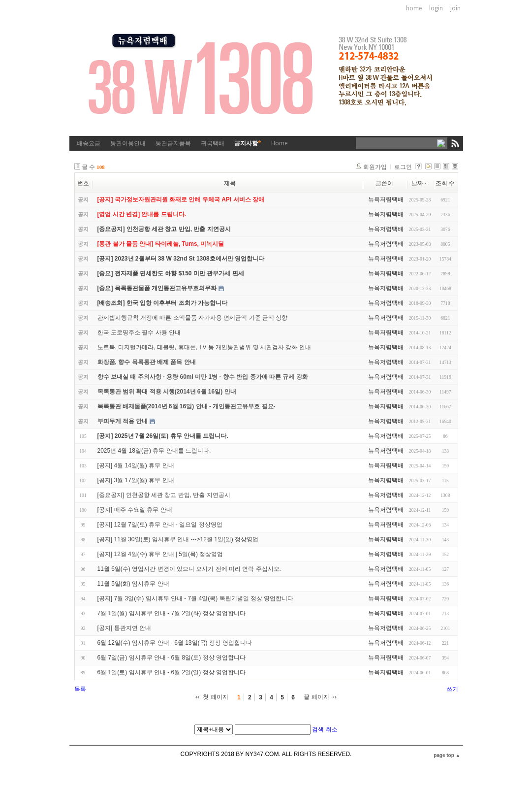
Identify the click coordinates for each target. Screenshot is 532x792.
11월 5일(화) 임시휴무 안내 (133, 584)
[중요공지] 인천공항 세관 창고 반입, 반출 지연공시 (164, 495)
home (414, 8)
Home (279, 143)
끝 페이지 (316, 697)
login (436, 8)
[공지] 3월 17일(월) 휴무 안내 (136, 480)
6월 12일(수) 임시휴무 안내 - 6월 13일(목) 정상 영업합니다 (175, 643)
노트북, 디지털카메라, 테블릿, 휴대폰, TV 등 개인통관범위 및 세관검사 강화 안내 (204, 347)
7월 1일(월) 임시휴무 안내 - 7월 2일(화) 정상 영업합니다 (172, 613)
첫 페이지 (215, 697)
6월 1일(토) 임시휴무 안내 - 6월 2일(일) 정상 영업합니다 (172, 672)
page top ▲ (447, 755)
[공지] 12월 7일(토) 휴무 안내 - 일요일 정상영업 (160, 525)
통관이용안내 (128, 143)
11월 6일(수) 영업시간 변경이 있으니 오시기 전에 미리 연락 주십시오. (189, 569)
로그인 (403, 167)
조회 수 (445, 183)
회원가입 (375, 167)
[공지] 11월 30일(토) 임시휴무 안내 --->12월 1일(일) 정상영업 (178, 539)
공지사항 (248, 143)
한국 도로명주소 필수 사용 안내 (139, 332)
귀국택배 (213, 143)
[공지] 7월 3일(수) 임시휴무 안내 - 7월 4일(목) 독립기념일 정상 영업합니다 (196, 598)
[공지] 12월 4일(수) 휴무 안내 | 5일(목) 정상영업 (160, 554)
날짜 (420, 183)
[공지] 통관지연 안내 (124, 628)
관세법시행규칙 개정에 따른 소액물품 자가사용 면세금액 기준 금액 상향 (193, 318)
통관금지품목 (173, 143)
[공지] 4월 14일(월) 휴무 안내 (136, 465)
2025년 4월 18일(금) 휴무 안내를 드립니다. (154, 451)
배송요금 (89, 143)
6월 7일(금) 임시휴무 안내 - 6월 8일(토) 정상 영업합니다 (172, 658)
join (455, 8)
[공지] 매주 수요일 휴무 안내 (135, 510)
